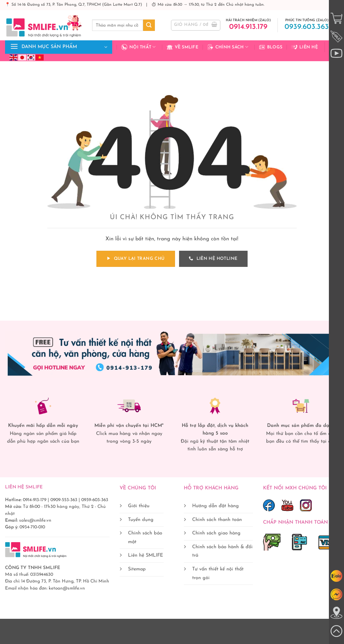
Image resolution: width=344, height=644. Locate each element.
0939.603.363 (307, 27)
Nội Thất (138, 47)
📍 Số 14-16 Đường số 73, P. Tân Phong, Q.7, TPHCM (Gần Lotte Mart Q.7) (74, 5)
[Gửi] (149, 25)
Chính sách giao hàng (216, 533)
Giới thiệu (139, 506)
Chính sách (228, 47)
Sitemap (137, 569)
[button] (196, 25)
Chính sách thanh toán (217, 520)
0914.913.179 (248, 27)
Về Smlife (182, 47)
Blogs (270, 47)
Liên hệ (304, 47)
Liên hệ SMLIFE (145, 555)
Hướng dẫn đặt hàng (216, 506)
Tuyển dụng (141, 520)
